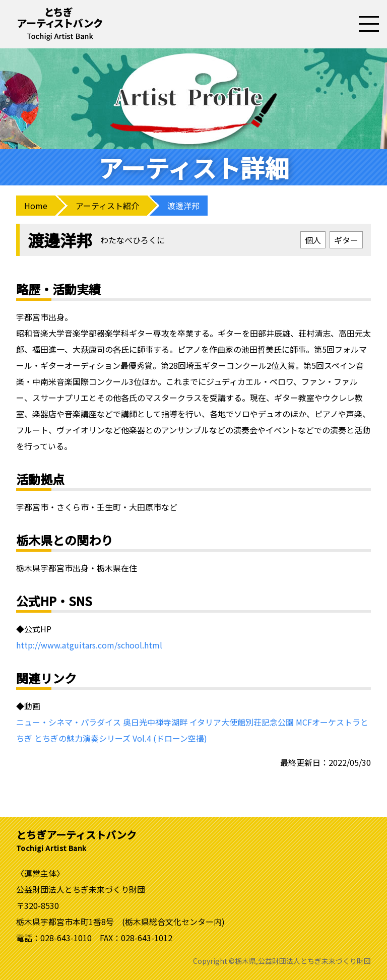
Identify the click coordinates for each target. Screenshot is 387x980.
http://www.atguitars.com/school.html (89, 645)
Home (36, 206)
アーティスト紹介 (107, 206)
